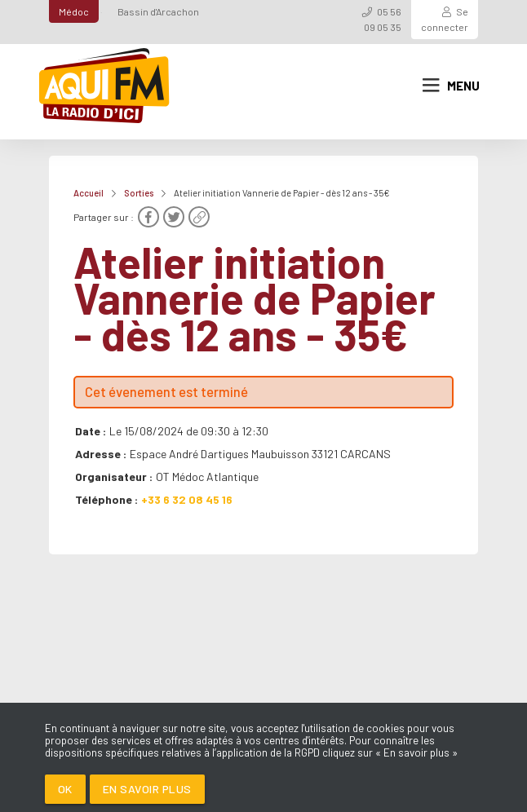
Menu (451, 86)
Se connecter (445, 19)
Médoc (74, 11)
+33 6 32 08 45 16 (187, 499)
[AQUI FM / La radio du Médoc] (105, 86)
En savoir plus (147, 789)
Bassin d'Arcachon (158, 11)
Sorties (139, 193)
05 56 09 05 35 (383, 19)
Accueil (89, 193)
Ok (65, 789)
